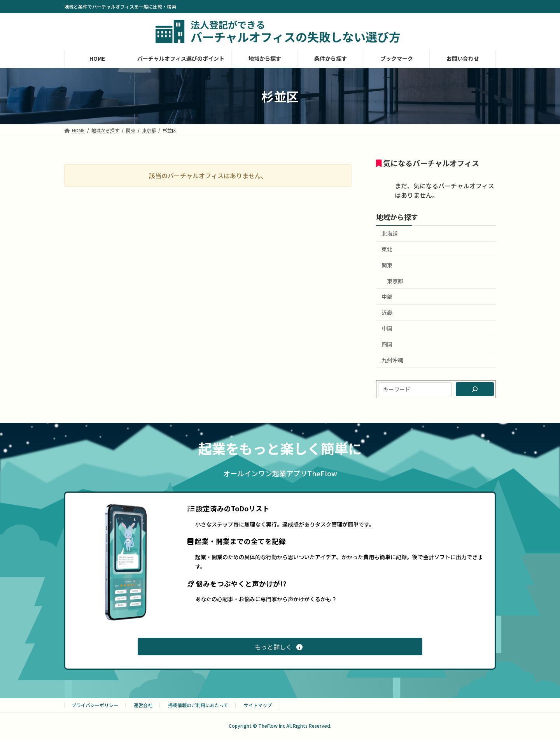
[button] (280, 647)
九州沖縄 (392, 360)
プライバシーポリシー (95, 705)
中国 (387, 328)
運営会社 (143, 705)
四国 (387, 344)
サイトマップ (258, 705)
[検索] (475, 389)
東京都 (395, 281)
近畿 (387, 312)
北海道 (390, 233)
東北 (387, 249)
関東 (387, 265)
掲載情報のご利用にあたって (198, 705)
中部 (387, 297)
